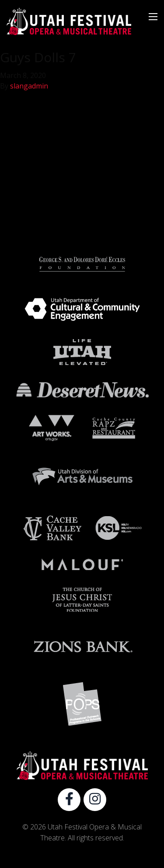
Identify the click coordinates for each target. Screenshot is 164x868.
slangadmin (29, 86)
